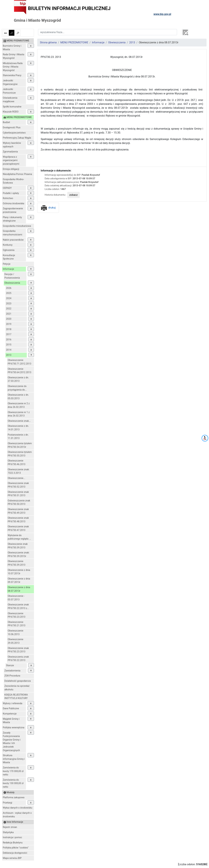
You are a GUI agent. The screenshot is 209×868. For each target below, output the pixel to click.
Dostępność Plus (12, 128)
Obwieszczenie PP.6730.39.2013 (16, 563)
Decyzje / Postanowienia (12, 276)
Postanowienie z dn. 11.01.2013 (18, 437)
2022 (9, 309)
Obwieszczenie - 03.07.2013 (16, 598)
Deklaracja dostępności (15, 853)
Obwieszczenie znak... (19, 421)
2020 (9, 319)
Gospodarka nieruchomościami (12, 233)
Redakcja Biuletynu (13, 843)
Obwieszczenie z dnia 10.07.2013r (19, 572)
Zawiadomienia (12, 671)
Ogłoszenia (9, 250)
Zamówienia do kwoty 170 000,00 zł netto (13, 771)
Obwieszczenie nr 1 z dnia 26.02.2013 (19, 414)
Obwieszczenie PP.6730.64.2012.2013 (19, 371)
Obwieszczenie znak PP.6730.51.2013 (18, 494)
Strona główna (48, 42)
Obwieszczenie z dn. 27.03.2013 (18, 379)
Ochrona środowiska (13, 204)
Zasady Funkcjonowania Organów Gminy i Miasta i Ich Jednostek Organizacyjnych (12, 742)
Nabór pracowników (13, 240)
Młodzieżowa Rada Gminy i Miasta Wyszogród (13, 67)
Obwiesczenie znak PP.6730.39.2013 (18, 546)
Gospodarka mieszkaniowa (17, 226)
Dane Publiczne (11, 708)
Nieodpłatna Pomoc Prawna (17, 174)
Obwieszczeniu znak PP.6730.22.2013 (18, 659)
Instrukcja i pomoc (12, 837)
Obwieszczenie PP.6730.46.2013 (16, 463)
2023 (9, 304)
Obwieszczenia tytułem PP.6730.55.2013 (20, 454)
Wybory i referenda (12, 703)
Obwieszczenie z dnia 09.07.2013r (19, 581)
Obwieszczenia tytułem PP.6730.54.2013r (20, 445)
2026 (9, 288)
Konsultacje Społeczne (9, 257)
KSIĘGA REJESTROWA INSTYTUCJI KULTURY (16, 697)
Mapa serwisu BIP (12, 858)
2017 (9, 334)
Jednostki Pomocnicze (9, 91)
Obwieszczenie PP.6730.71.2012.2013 (19, 362)
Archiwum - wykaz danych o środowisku (17, 815)
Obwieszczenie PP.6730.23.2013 (16, 615)
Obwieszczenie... (16, 478)
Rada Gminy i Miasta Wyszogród (13, 56)
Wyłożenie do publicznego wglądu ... (19, 537)
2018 (9, 329)
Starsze (10, 665)
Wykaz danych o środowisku (17, 808)
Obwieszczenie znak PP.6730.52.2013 (18, 485)
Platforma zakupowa (14, 798)
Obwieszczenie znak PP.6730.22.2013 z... (18, 606)
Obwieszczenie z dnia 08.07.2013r (19, 589)
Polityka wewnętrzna (14, 728)
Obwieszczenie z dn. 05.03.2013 (18, 397)
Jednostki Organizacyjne (10, 82)
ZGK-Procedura (12, 676)
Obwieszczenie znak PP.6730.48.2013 (18, 520)
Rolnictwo (8, 198)
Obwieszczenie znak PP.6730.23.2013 (18, 650)
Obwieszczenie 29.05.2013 (16, 641)
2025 (9, 293)
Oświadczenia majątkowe (10, 100)
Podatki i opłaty (11, 193)
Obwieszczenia (12, 283)
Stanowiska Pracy (12, 75)
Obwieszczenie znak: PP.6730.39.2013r (19, 554)
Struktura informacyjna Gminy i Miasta (14, 759)
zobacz (74, 195)
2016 (9, 340)
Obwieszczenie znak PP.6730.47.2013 (18, 528)
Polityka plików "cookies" (16, 848)
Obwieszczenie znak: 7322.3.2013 (19, 471)
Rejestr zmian (10, 827)
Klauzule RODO (11, 112)
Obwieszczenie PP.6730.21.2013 (16, 624)
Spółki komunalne (12, 107)
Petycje (7, 264)
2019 (9, 324)
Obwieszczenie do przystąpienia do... (17, 388)
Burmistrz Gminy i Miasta (12, 48)
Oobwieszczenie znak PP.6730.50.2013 (19, 502)
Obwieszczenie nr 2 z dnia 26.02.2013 (19, 405)
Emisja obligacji (11, 169)
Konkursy (8, 245)
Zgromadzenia (10, 152)
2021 (9, 314)
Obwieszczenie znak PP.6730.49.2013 (18, 511)
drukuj (48, 208)
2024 (9, 298)
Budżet (6, 122)
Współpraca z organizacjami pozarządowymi (11, 160)
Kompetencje (10, 714)
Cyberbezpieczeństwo (14, 133)
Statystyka (8, 832)
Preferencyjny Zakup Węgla (17, 138)
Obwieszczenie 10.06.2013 (16, 633)
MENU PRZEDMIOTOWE (74, 42)
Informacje (8, 269)
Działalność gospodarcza (18, 681)
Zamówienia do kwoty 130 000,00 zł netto (13, 783)
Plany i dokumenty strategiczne (12, 219)
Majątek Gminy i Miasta (11, 721)
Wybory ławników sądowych (12, 145)
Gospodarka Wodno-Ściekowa (13, 181)
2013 (9, 355)
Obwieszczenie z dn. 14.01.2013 (18, 428)
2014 (9, 350)
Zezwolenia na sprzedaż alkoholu (17, 688)
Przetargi (7, 803)
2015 (9, 345)
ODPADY (7, 188)
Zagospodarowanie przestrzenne (13, 210)
